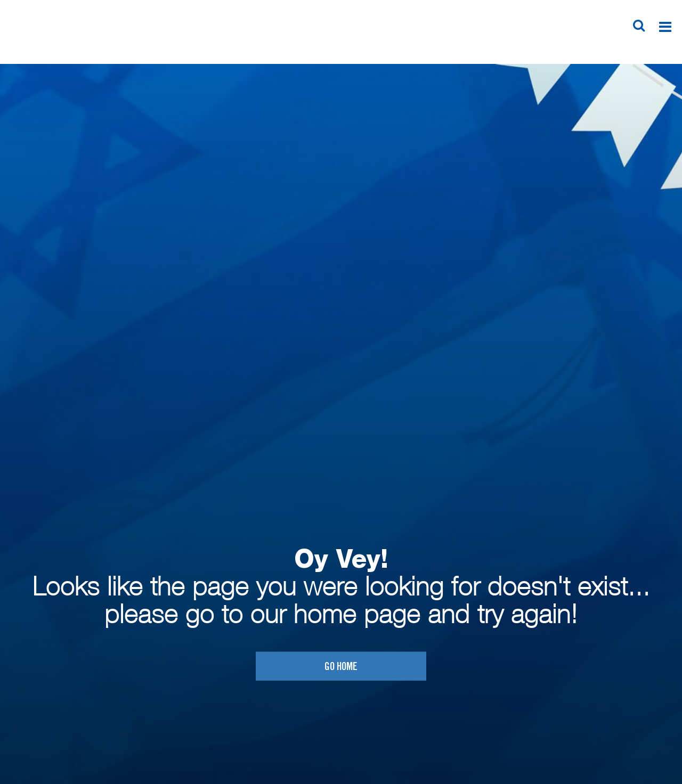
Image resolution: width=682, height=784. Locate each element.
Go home (341, 667)
